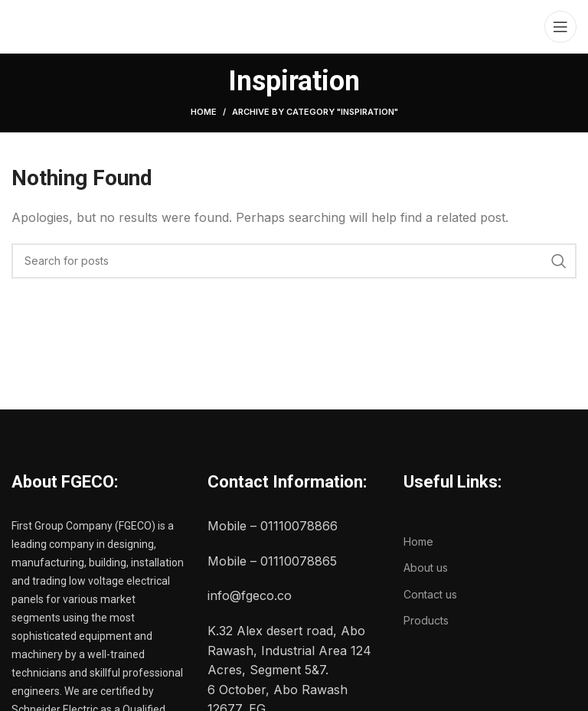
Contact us (430, 594)
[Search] (294, 261)
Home (204, 112)
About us (426, 567)
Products (426, 620)
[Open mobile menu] (560, 27)
